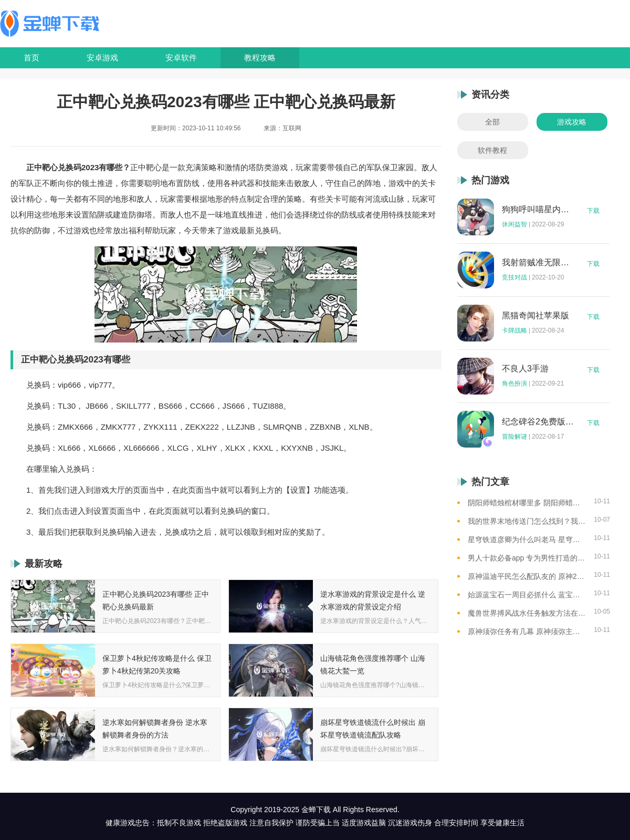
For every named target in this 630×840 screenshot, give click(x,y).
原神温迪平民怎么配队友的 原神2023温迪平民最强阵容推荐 (527, 576)
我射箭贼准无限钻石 (538, 263)
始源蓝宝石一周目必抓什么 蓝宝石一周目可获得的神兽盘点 (527, 595)
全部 (492, 122)
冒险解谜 (514, 437)
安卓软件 (181, 58)
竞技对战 (514, 277)
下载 (593, 211)
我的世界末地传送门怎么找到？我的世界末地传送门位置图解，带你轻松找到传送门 (527, 521)
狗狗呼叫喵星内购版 (538, 210)
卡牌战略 (514, 330)
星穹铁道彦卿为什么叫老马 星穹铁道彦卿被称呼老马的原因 (527, 540)
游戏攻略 (572, 122)
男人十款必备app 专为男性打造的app (527, 558)
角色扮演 (514, 383)
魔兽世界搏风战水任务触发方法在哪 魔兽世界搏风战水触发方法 (527, 613)
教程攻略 (260, 58)
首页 (31, 58)
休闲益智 (514, 224)
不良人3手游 (525, 369)
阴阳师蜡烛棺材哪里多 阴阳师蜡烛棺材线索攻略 (527, 503)
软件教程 (492, 150)
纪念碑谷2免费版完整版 (538, 422)
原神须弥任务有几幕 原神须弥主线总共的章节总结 (527, 631)
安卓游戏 (102, 58)
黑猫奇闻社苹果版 (535, 316)
